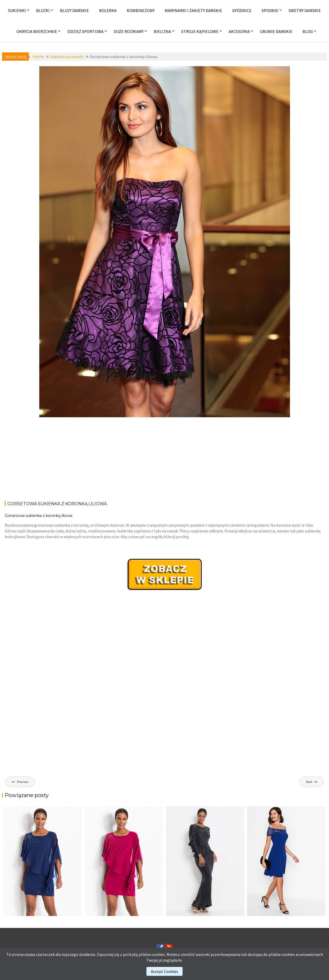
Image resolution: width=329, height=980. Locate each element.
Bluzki (43, 10)
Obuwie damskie (276, 31)
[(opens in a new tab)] (286, 861)
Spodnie (270, 10)
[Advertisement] (165, 458)
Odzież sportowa (85, 31)
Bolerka (108, 10)
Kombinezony (141, 10)
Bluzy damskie (74, 10)
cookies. (159, 954)
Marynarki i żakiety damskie (193, 10)
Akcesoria (239, 31)
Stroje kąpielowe (200, 31)
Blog (308, 31)
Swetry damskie (305, 10)
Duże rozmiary (129, 31)
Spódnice (242, 10)
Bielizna (162, 31)
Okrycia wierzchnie (37, 31)
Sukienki (17, 10)
